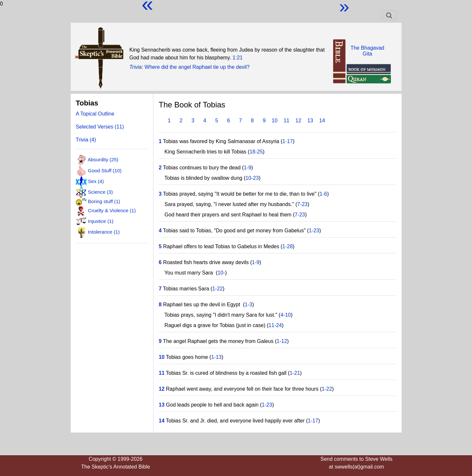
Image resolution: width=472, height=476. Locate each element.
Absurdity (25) (103, 159)
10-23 (252, 178)
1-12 (282, 341)
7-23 (302, 204)
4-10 (285, 315)
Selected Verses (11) (100, 127)
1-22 (217, 289)
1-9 (247, 168)
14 (322, 121)
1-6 (323, 194)
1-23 (314, 231)
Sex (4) (96, 181)
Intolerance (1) (104, 232)
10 (275, 121)
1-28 (287, 246)
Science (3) (100, 192)
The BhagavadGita (367, 51)
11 (286, 121)
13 (310, 121)
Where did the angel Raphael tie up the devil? (197, 67)
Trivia (136, 67)
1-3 (248, 305)
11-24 (275, 325)
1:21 (238, 58)
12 (298, 121)
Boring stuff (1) (104, 201)
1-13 (216, 357)
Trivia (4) (86, 140)
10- (221, 273)
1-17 (288, 141)
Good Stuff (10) (105, 170)
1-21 (295, 373)
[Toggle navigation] (389, 15)
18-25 (256, 152)
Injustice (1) (101, 221)
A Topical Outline (95, 114)
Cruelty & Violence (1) (112, 210)
